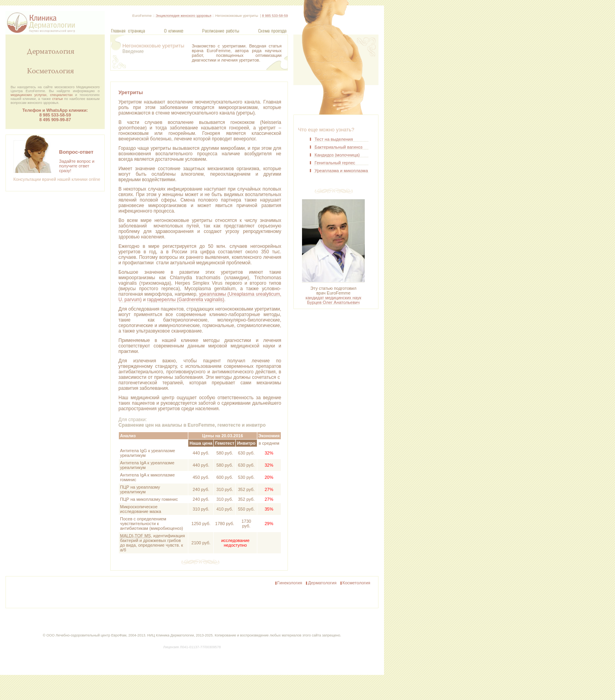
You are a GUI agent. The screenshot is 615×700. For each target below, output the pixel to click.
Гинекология (288, 583)
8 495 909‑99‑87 (55, 120)
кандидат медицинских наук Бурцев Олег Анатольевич (333, 300)
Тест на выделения (334, 139)
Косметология (355, 583)
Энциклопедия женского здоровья (184, 16)
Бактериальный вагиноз (338, 147)
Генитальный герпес (335, 163)
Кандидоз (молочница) (337, 155)
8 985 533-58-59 (55, 115)
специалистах (62, 95)
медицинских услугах (29, 95)
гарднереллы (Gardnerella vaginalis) (186, 300)
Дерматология (321, 583)
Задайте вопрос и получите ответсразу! (77, 166)
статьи (57, 99)
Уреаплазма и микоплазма (341, 171)
